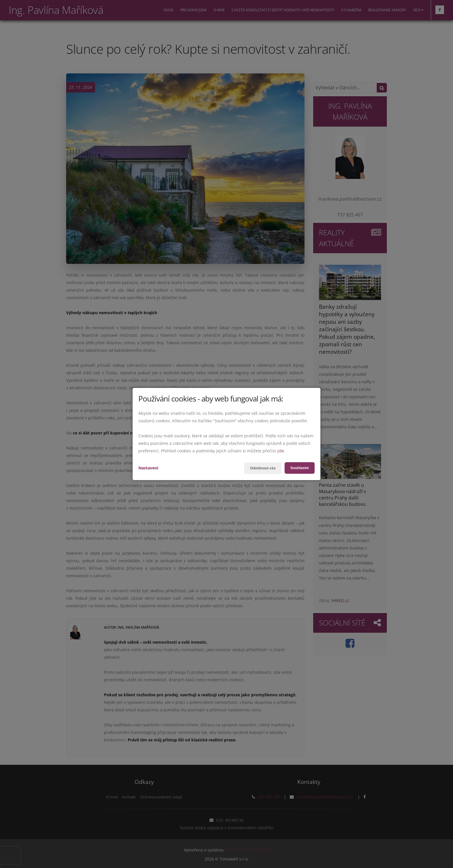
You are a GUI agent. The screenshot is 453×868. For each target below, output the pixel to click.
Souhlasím (299, 468)
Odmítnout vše (259, 468)
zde (281, 451)
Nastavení (148, 468)
